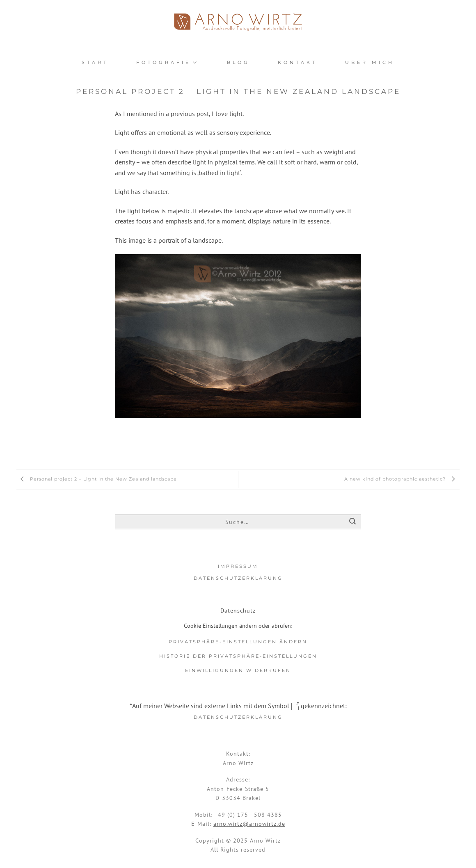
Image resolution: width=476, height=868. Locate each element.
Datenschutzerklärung (238, 578)
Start (95, 62)
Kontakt (297, 62)
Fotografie (167, 63)
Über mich (370, 62)
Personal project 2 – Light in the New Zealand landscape (97, 479)
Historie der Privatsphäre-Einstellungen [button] (238, 656)
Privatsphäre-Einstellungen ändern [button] (238, 642)
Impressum (238, 566)
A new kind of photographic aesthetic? (402, 479)
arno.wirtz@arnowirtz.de (249, 824)
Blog (238, 62)
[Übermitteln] (353, 523)
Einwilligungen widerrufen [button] (238, 670)
